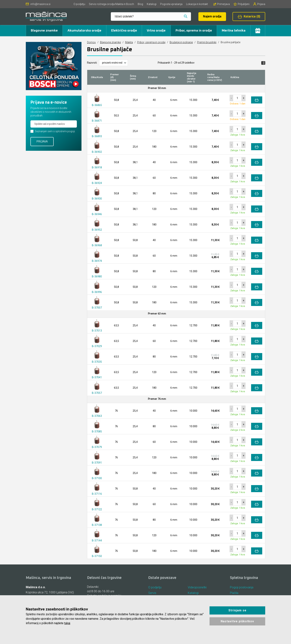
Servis (152, 593)
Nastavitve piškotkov (237, 621)
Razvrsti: (92, 63)
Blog (140, 4)
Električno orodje (124, 31)
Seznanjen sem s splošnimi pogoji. (55, 131)
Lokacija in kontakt (197, 4)
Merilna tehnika (234, 31)
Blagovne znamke (44, 31)
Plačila (234, 593)
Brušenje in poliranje (181, 42)
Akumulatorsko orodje (84, 31)
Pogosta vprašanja (171, 4)
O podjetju (79, 4)
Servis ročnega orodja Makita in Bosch (111, 4)
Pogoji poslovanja (242, 587)
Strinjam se (237, 610)
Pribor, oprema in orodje (194, 31)
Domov (91, 42)
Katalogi (152, 4)
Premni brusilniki (207, 42)
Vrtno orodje (156, 31)
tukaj (67, 623)
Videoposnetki (197, 587)
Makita (129, 42)
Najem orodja (212, 17)
